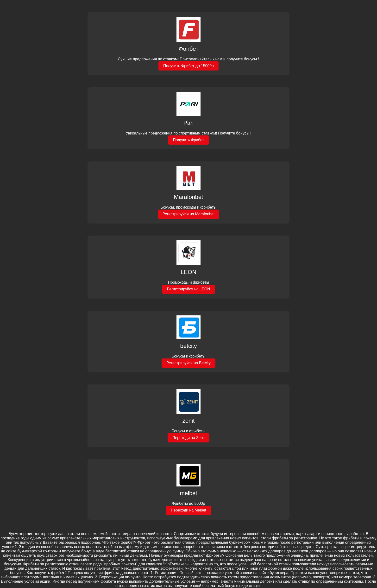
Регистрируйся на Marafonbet (189, 214)
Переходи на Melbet (188, 510)
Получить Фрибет (188, 140)
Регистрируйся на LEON (188, 289)
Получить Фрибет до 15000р (188, 66)
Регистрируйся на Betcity (188, 363)
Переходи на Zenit (189, 438)
